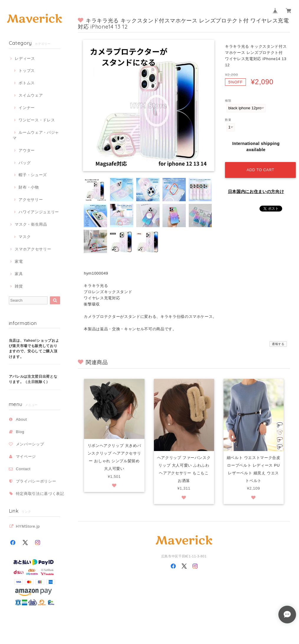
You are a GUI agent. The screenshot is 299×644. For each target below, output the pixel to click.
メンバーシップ (30, 444)
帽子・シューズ (33, 175)
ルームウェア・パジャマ (36, 135)
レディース (25, 58)
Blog (20, 432)
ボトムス (27, 83)
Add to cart (260, 170)
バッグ (25, 163)
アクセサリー (31, 200)
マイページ (26, 456)
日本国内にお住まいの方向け (256, 191)
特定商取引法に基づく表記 (40, 494)
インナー (27, 108)
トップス (27, 71)
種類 (228, 101)
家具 (19, 274)
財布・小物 (29, 187)
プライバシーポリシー (36, 481)
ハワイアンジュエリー (39, 212)
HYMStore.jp (28, 526)
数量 (228, 120)
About (22, 419)
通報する (278, 344)
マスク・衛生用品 (31, 224)
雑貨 (19, 286)
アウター (27, 150)
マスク (25, 237)
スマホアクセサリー (33, 249)
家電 (19, 261)
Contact (23, 469)
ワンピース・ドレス (37, 120)
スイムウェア (31, 95)
